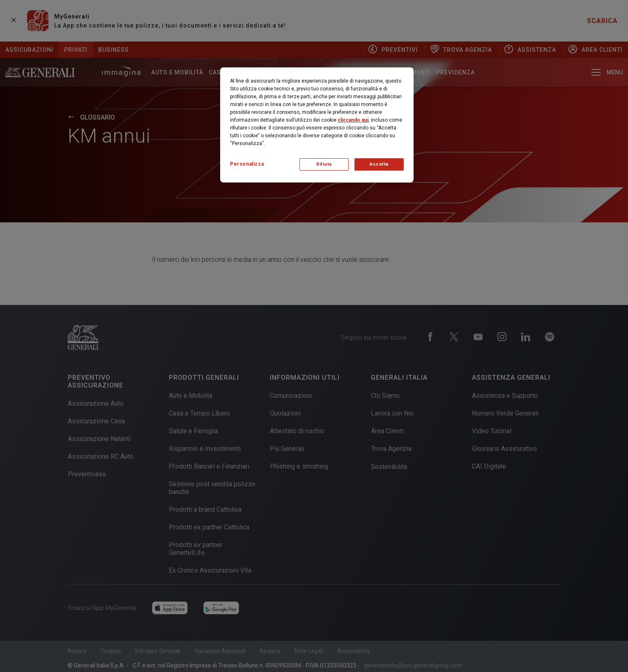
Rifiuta (324, 164)
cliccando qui (353, 120)
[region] (317, 125)
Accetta (379, 164)
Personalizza (247, 164)
